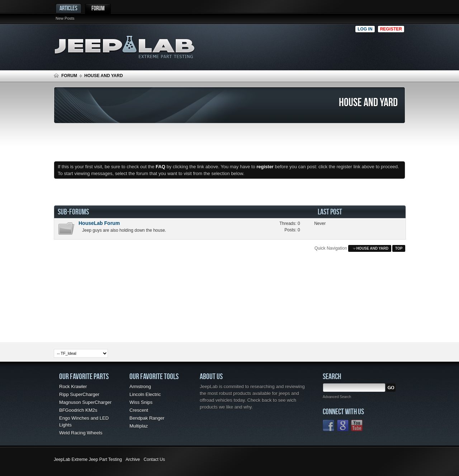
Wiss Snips (141, 402)
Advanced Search (337, 397)
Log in (365, 29)
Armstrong (140, 387)
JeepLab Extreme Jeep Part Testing (88, 459)
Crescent (139, 410)
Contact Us (154, 459)
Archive (133, 459)
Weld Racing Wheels (81, 433)
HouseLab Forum (99, 223)
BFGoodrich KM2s (78, 410)
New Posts (65, 18)
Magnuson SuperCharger (85, 402)
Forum (98, 8)
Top (399, 248)
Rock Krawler (73, 387)
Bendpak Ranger (147, 418)
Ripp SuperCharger (79, 394)
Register (391, 29)
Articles (68, 8)
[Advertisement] (279, 45)
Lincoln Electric (145, 394)
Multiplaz (139, 426)
